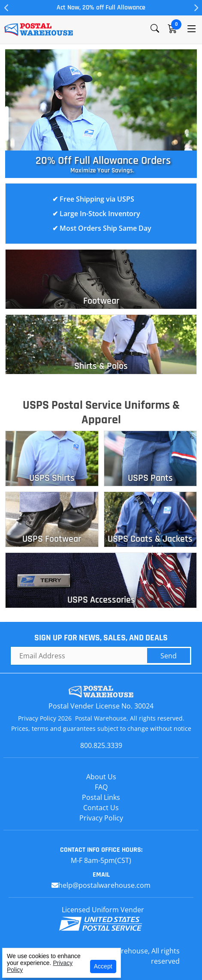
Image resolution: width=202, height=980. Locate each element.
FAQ (101, 787)
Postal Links (101, 797)
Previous (6, 8)
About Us (101, 777)
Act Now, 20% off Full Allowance (101, 8)
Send (169, 656)
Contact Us (101, 808)
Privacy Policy (101, 818)
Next (196, 8)
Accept (103, 966)
